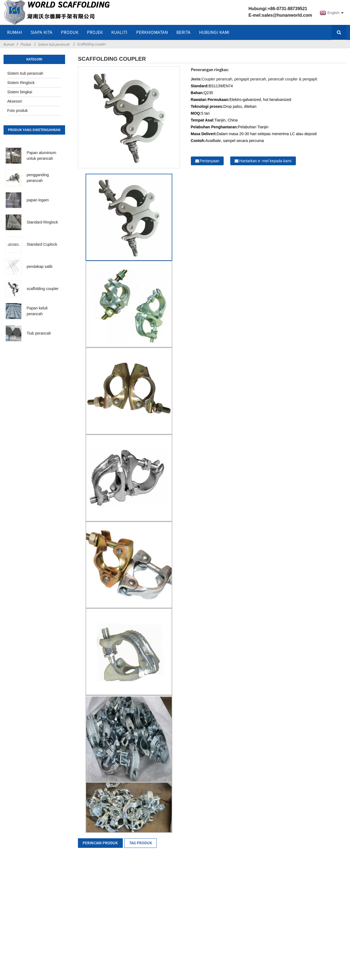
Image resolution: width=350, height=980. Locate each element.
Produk (70, 32)
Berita (183, 32)
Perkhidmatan (152, 32)
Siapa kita (42, 32)
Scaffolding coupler (91, 44)
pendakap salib (40, 266)
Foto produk (17, 111)
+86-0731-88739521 (288, 9)
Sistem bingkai (20, 92)
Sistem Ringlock (21, 83)
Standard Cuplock (42, 244)
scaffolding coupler (43, 289)
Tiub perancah (39, 333)
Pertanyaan (210, 161)
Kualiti (119, 32)
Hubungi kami (214, 32)
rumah (14, 32)
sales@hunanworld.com (287, 15)
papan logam (38, 200)
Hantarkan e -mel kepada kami (265, 161)
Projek (95, 32)
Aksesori (14, 101)
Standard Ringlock (42, 222)
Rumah (9, 44)
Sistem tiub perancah (54, 44)
